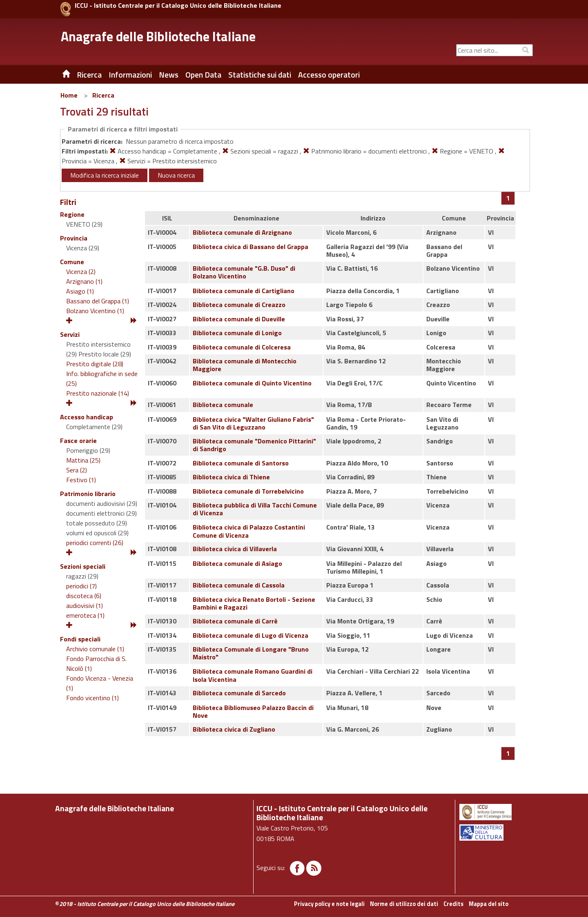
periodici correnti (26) (95, 543)
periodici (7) (81, 586)
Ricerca (103, 95)
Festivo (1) (81, 480)
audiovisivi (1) (85, 605)
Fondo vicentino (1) (92, 698)
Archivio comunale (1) (95, 649)
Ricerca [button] (89, 75)
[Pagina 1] (508, 198)
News (169, 75)
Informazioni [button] (130, 75)
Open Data (203, 75)
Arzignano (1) (84, 281)
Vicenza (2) (81, 272)
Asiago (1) (80, 291)
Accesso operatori (329, 75)
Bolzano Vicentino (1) (95, 311)
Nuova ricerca (176, 175)
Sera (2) (77, 470)
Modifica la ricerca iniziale (105, 175)
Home (69, 95)
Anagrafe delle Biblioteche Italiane (158, 36)
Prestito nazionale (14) (98, 393)
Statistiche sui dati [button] (260, 75)
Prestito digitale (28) (95, 364)
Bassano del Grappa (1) (98, 301)
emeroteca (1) (85, 615)
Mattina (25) (83, 460)
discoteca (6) (84, 596)
